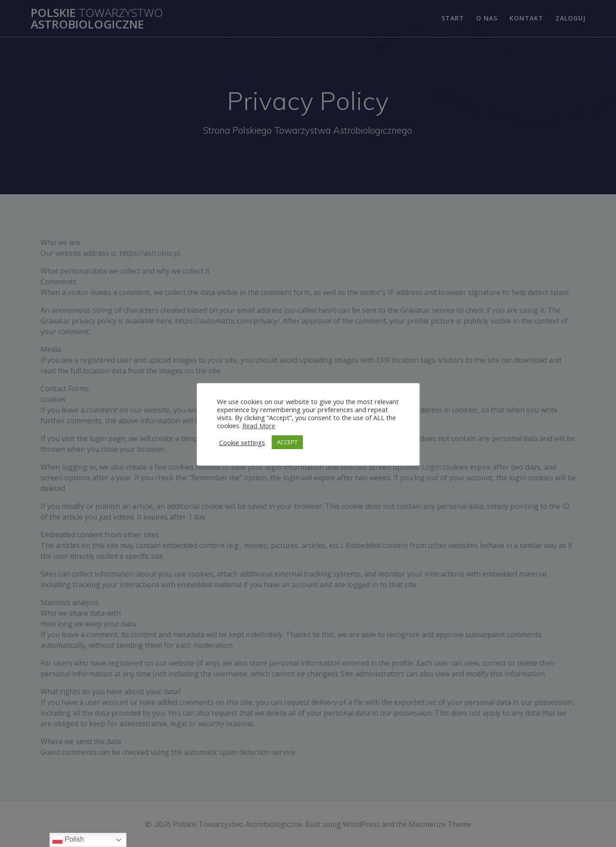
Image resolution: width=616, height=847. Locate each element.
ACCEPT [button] (287, 442)
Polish (68, 840)
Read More (259, 426)
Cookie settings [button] (242, 442)
